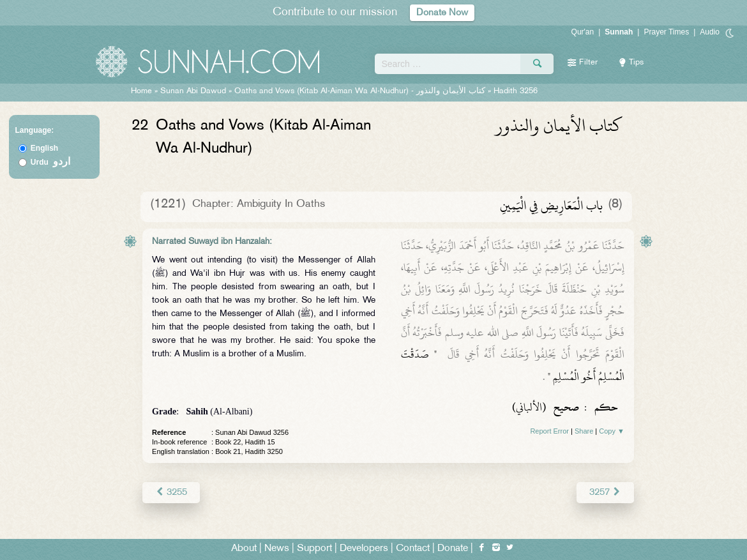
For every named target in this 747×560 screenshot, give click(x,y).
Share (584, 431)
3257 (606, 492)
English (44, 148)
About (244, 548)
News (277, 548)
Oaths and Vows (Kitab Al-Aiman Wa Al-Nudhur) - (361, 91)
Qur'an (583, 32)
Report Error (549, 431)
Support (314, 548)
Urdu (50, 162)
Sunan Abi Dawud (193, 91)
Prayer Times (666, 32)
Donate (453, 548)
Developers (364, 548)
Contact (413, 548)
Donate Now (442, 12)
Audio (710, 32)
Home (141, 91)
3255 (171, 492)
